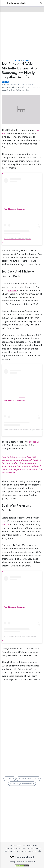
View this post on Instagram (14, 209)
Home (17, 60)
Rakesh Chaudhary (11, 85)
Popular (26, 60)
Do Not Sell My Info (33, 851)
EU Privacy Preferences (14, 851)
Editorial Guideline (13, 848)
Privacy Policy (32, 845)
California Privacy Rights (31, 848)
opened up (34, 442)
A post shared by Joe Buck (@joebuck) (18, 239)
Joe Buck (10, 779)
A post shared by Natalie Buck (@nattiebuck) (20, 637)
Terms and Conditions (16, 845)
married (6, 525)
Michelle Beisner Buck (29, 779)
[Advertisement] (22, 34)
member (12, 290)
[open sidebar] (3, 3)
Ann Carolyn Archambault (22, 784)
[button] (41, 3)
